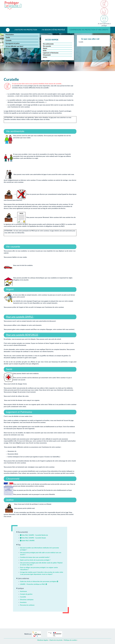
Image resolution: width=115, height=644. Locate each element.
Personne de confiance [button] (27, 605)
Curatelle (8, 41)
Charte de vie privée (56, 640)
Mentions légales (43, 640)
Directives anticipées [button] (27, 600)
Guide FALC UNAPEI (27, 541)
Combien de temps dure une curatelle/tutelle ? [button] (35, 557)
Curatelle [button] (23, 597)
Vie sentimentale (48, 44)
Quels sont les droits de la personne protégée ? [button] (35, 560)
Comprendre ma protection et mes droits (89, 30)
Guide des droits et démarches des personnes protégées (39, 582)
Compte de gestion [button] (26, 594)
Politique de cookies (70, 640)
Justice (45, 57)
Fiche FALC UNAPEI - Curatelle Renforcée (34, 535)
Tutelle (8, 38)
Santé (45, 51)
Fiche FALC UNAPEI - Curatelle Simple (33, 538)
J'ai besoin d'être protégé (53, 30)
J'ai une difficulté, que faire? (14, 46)
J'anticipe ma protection (26, 30)
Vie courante (47, 46)
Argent (45, 48)
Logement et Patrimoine (51, 53)
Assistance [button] (23, 591)
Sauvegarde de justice (13, 43)
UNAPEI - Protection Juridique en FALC (34, 584)
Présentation (10, 35)
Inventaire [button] (23, 602)
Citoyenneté (47, 55)
